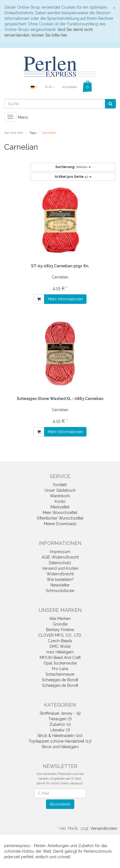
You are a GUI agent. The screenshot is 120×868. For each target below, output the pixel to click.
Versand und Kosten (60, 568)
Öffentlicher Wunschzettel (60, 518)
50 (73, 177)
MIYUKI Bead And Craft (60, 658)
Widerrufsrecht (60, 574)
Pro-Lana (60, 669)
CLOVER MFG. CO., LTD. (60, 635)
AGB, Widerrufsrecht (60, 557)
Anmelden (70, 87)
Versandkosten (104, 828)
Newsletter (60, 585)
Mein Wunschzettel (60, 513)
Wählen (73, 167)
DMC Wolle (60, 646)
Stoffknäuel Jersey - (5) (60, 713)
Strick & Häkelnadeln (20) (60, 736)
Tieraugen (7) (60, 719)
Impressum (60, 552)
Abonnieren (60, 804)
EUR (50, 87)
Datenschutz (60, 563)
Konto (60, 501)
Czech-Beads (60, 641)
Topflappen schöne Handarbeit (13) (60, 741)
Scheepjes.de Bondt (60, 680)
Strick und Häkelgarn (60, 747)
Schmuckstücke (60, 591)
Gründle (60, 624)
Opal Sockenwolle (60, 663)
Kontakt (60, 485)
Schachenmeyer (60, 674)
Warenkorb (60, 496)
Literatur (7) (60, 730)
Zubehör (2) (60, 724)
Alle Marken (60, 619)
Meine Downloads (60, 524)
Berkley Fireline (60, 630)
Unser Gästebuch (60, 490)
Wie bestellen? (60, 580)
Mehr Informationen (65, 299)
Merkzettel (60, 507)
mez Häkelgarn (60, 652)
